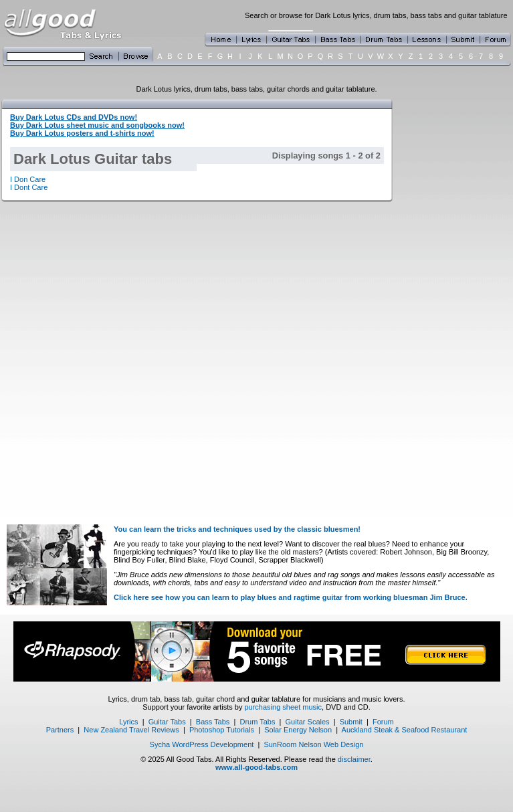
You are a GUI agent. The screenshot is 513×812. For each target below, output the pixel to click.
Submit (351, 722)
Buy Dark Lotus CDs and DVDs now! (74, 117)
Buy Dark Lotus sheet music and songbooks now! (97, 125)
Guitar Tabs (167, 722)
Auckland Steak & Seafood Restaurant (405, 730)
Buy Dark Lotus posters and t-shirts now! (82, 133)
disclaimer (354, 759)
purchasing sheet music (283, 707)
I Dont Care (29, 187)
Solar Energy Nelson (298, 730)
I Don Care (28, 179)
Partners (60, 730)
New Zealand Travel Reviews (131, 730)
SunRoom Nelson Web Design (313, 744)
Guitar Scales (308, 722)
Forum (383, 722)
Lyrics (128, 722)
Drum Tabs (257, 722)
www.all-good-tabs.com (256, 767)
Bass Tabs (213, 722)
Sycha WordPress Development (202, 744)
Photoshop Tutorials (222, 730)
